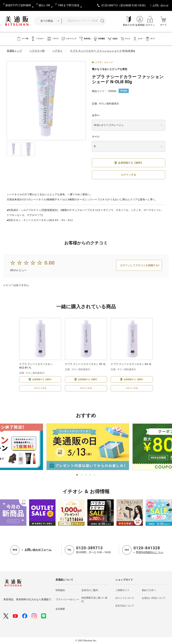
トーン (96, 137)
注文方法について (125, 606)
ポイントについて (125, 598)
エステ (138, 39)
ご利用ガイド (122, 590)
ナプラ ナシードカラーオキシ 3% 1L (85, 369)
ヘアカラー (38, 39)
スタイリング (69, 39)
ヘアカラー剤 (37, 51)
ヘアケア (53, 39)
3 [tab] (86, 475)
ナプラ (98, 62)
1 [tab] (77, 475)
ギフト (150, 39)
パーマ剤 (22, 39)
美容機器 (99, 39)
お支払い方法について (154, 598)
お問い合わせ (161, 5)
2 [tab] (82, 475)
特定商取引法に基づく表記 (94, 599)
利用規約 (60, 590)
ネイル (125, 39)
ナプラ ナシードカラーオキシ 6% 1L (131, 369)
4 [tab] (90, 475)
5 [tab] (95, 475)
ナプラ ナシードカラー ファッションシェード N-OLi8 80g (102, 51)
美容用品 (85, 39)
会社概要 (60, 609)
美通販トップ (14, 51)
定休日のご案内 (90, 590)
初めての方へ (149, 590)
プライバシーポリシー (67, 599)
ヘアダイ (57, 51)
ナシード (109, 62)
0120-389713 (89, 548)
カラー (96, 115)
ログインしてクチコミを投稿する (139, 270)
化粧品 (113, 39)
